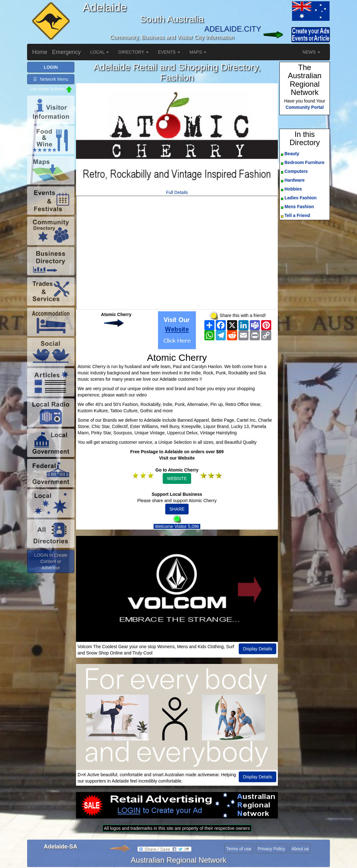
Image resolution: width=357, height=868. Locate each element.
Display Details (258, 649)
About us (300, 849)
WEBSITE (177, 478)
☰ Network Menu (51, 79)
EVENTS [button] (169, 52)
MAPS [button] (198, 52)
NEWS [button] (311, 52)
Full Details (177, 192)
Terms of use (239, 849)
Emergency (66, 52)
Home (40, 52)
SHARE (177, 509)
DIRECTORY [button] (133, 52)
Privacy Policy (271, 849)
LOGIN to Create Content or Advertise (51, 561)
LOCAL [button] (99, 52)
